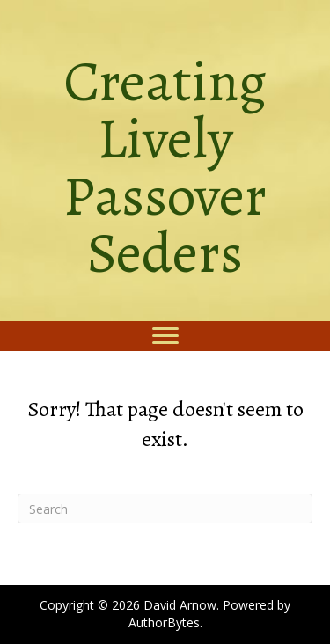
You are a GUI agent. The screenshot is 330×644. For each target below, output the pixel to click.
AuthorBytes (164, 622)
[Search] (165, 509)
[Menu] (165, 336)
